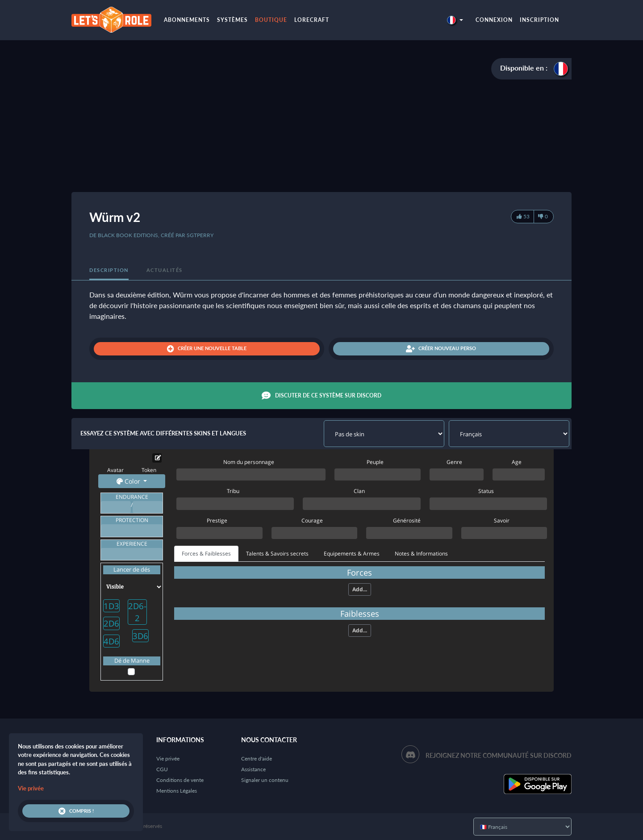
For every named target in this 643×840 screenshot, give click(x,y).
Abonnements (187, 20)
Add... (360, 589)
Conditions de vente (180, 780)
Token (149, 470)
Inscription (539, 20)
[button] (455, 20)
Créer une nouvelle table (207, 349)
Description (109, 270)
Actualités (165, 270)
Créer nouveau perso (441, 349)
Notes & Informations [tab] (421, 554)
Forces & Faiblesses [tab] (206, 554)
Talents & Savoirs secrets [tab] (277, 554)
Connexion (494, 20)
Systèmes (232, 20)
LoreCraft (312, 20)
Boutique (271, 20)
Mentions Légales (177, 791)
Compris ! (76, 811)
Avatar (115, 470)
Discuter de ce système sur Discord (321, 396)
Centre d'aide (257, 759)
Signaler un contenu (265, 780)
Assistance (253, 769)
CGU (162, 769)
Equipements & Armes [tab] (352, 554)
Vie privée (168, 759)
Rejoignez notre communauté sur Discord (499, 755)
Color (129, 481)
